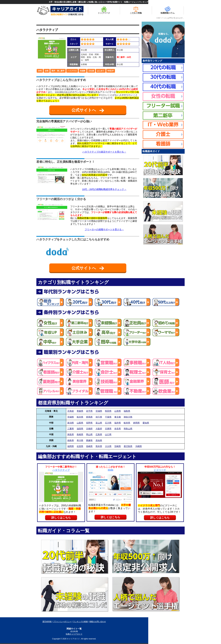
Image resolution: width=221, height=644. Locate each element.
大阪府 (99, 429)
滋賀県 (80, 429)
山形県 (118, 411)
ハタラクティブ (47, 30)
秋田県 (108, 411)
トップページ (104, 10)
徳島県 (71, 440)
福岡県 (71, 446)
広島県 (99, 434)
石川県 (108, 423)
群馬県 (89, 417)
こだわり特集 (136, 10)
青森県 (80, 411)
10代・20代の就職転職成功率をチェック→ (104, 189)
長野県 (89, 423)
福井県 (118, 423)
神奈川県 (128, 417)
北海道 (71, 411)
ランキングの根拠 (80, 622)
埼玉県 (99, 417)
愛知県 (146, 423)
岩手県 (89, 411)
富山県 (99, 423)
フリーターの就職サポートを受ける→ (104, 229)
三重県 (71, 429)
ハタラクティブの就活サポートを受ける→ (104, 152)
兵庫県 (108, 429)
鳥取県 (71, 434)
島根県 (80, 434)
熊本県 (99, 446)
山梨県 (80, 423)
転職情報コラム (168, 10)
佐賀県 (80, 446)
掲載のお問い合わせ (98, 622)
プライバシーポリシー (62, 622)
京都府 (89, 429)
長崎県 (89, 446)
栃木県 (80, 417)
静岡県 (136, 423)
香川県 (80, 440)
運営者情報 (47, 622)
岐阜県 (127, 423)
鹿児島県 (128, 446)
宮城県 (99, 411)
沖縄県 (139, 446)
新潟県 (71, 423)
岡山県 (89, 434)
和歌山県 (128, 429)
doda (110, 470)
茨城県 (71, 417)
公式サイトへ (88, 110)
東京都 (118, 417)
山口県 (108, 434)
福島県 (127, 411)
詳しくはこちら (61, 518)
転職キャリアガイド (74, 634)
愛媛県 (89, 440)
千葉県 (108, 417)
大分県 (108, 446)
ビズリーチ (160, 470)
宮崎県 (118, 446)
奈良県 (118, 429)
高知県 (99, 440)
